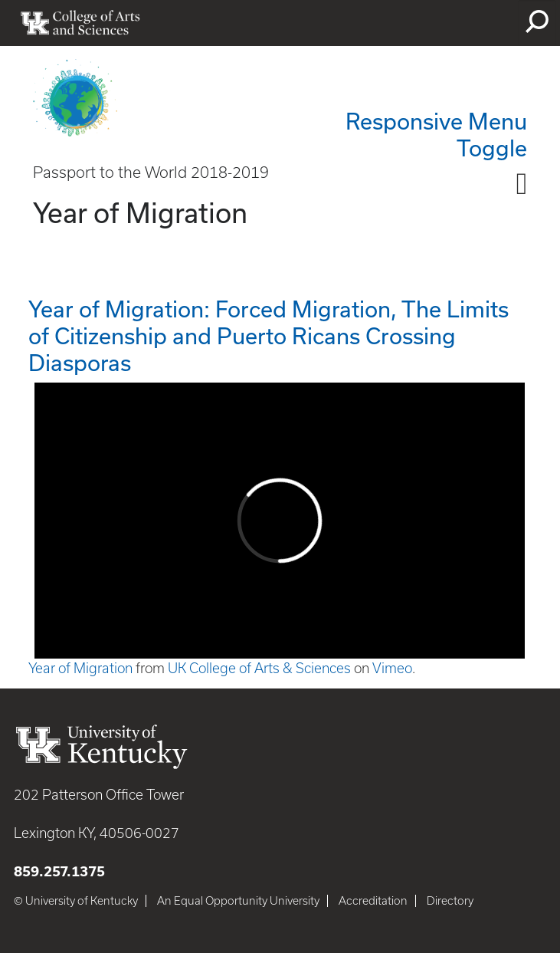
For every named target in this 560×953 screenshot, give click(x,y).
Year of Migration (80, 668)
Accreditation (373, 901)
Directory (450, 901)
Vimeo (392, 668)
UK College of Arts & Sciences (259, 668)
